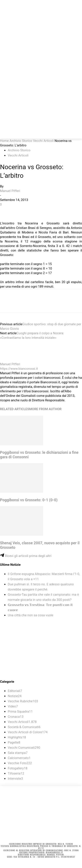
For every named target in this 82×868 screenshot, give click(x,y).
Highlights (17, 737)
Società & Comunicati (24, 727)
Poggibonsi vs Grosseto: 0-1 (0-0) (29, 500)
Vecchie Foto (20, 763)
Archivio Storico (21, 141)
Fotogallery (18, 768)
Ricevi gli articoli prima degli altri (26, 556)
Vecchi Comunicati (24, 748)
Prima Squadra (20, 712)
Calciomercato (19, 758)
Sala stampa (18, 753)
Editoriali (15, 691)
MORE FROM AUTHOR (45, 409)
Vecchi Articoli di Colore (28, 732)
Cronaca (16, 717)
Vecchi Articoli (43, 141)
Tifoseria (16, 773)
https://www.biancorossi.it (19, 369)
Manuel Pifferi (10, 191)
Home (4, 141)
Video (13, 706)
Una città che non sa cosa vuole (31, 615)
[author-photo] (10, 360)
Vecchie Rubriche (23, 701)
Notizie (15, 696)
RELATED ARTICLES (15, 409)
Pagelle (14, 742)
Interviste (15, 779)
